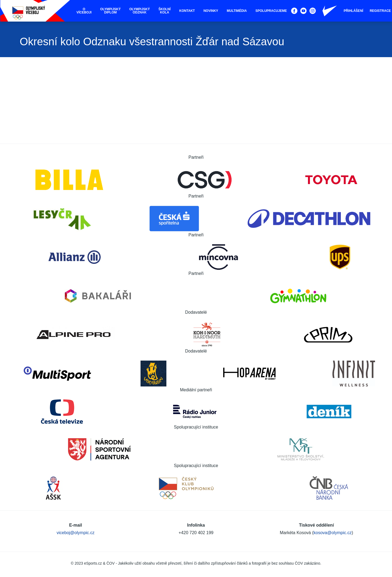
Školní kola (165, 11)
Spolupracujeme (271, 11)
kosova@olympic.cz (333, 533)
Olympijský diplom (110, 11)
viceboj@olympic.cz (76, 533)
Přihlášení (353, 11)
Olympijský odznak (139, 11)
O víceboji (84, 11)
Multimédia (237, 11)
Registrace (380, 11)
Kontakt (187, 11)
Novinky (211, 11)
